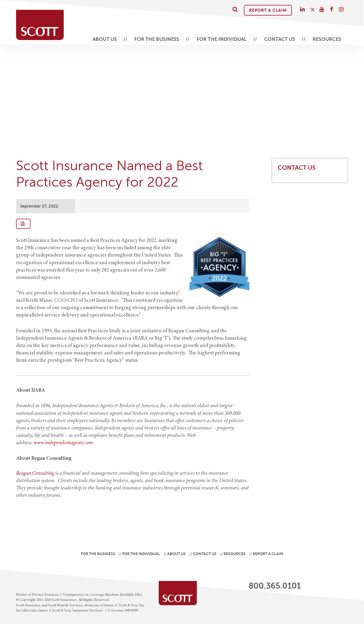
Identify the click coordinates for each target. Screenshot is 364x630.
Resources (327, 39)
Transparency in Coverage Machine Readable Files (102, 595)
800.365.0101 (275, 586)
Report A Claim (268, 10)
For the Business (157, 39)
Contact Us (280, 39)
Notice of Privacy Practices (37, 595)
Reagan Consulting (35, 474)
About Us (105, 39)
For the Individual (222, 39)
